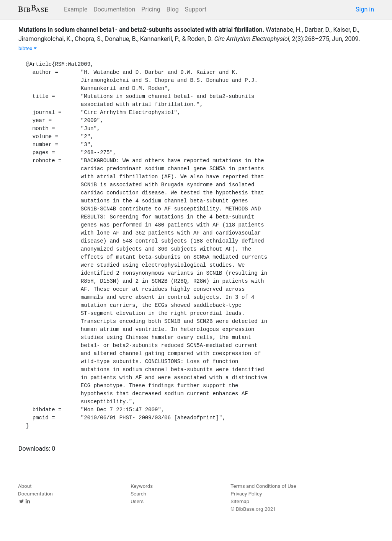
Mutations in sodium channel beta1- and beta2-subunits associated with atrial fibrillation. (141, 30)
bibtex (28, 48)
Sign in (365, 9)
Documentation (114, 9)
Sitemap (240, 501)
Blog (173, 9)
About (25, 486)
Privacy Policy (246, 494)
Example (76, 9)
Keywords (142, 486)
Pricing (151, 9)
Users (137, 501)
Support (196, 9)
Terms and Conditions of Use (263, 486)
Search (138, 494)
